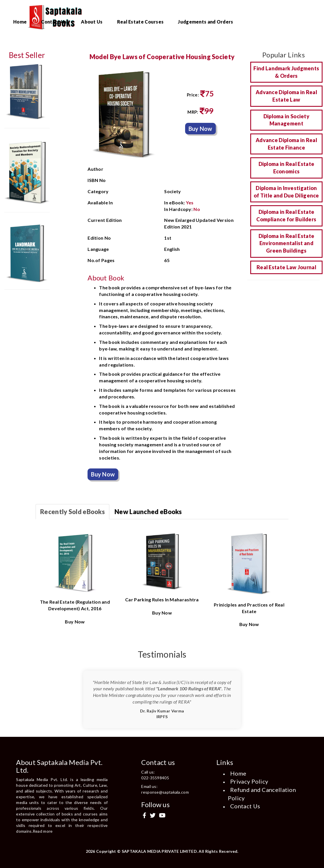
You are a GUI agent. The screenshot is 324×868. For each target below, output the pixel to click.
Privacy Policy (249, 781)
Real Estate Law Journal (286, 267)
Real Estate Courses (140, 22)
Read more (43, 831)
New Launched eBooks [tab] (148, 512)
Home (20, 22)
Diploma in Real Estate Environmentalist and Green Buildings (287, 243)
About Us (92, 22)
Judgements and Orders (205, 22)
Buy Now (200, 129)
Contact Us (54, 22)
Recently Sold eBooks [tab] (72, 512)
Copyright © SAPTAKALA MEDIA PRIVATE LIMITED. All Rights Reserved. (167, 851)
